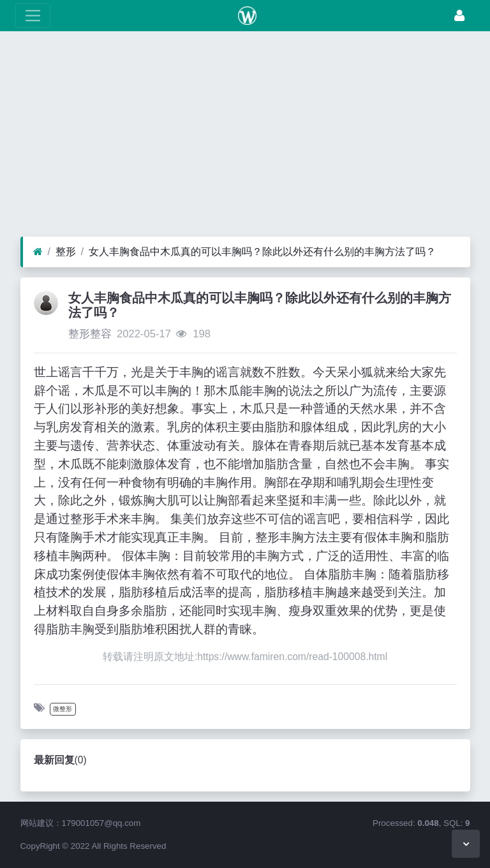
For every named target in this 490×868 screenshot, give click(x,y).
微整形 (63, 709)
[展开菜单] (33, 16)
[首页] (38, 252)
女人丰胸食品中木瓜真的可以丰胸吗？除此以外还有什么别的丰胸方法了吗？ (262, 252)
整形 (66, 252)
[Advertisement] (245, 137)
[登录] (459, 16)
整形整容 (90, 334)
